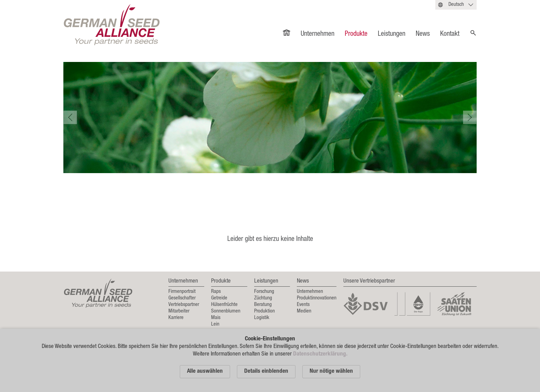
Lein (215, 324)
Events (303, 305)
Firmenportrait (182, 292)
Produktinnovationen (317, 298)
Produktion (264, 311)
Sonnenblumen (226, 311)
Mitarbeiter (179, 311)
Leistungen (392, 34)
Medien (304, 311)
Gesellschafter (182, 298)
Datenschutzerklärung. (320, 354)
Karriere (176, 318)
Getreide (219, 298)
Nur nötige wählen (331, 372)
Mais (216, 318)
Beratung (263, 305)
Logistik (262, 318)
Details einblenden (266, 372)
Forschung (264, 292)
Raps (216, 292)
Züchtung (263, 298)
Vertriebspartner (184, 305)
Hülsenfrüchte (224, 305)
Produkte (356, 34)
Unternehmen (318, 34)
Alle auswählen (205, 372)
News (423, 34)
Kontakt (450, 34)
